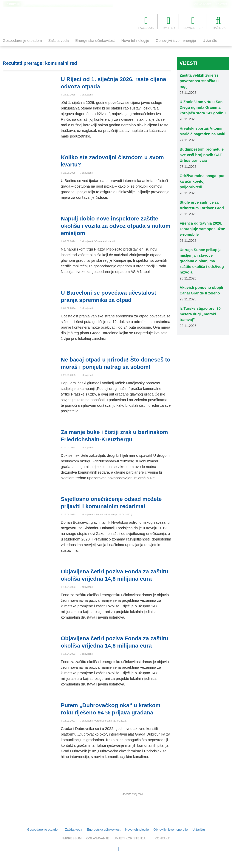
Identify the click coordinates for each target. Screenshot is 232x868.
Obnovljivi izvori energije (176, 41)
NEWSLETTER (193, 23)
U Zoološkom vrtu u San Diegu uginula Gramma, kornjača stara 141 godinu (68, 4)
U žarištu (210, 41)
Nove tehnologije (135, 41)
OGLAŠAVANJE (203, 4)
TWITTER (169, 23)
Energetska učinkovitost (95, 41)
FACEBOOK (146, 23)
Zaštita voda (59, 41)
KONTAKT (222, 4)
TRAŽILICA (218, 23)
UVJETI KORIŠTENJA (130, 838)
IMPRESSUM (72, 838)
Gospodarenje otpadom (22, 41)
